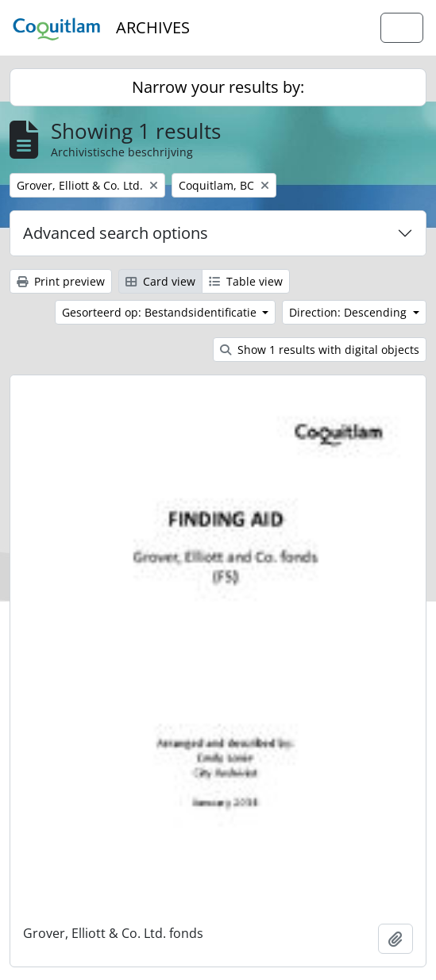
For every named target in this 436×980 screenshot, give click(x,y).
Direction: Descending (349, 312)
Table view (246, 281)
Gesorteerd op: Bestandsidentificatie (161, 312)
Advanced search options (116, 233)
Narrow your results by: (218, 87)
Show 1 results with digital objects (320, 350)
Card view (160, 281)
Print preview (61, 281)
